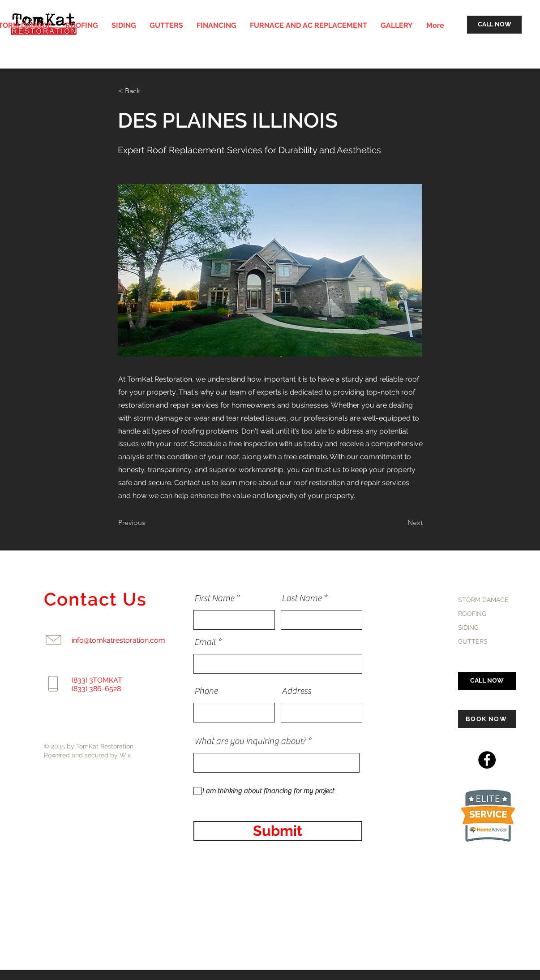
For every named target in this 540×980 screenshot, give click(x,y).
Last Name (302, 598)
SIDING (468, 628)
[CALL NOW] (494, 25)
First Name (214, 598)
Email (205, 642)
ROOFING (472, 614)
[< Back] (148, 91)
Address (296, 691)
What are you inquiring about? (250, 741)
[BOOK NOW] (487, 719)
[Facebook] (487, 760)
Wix (125, 755)
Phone (206, 691)
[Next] (400, 523)
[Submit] (278, 831)
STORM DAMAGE (483, 600)
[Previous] (148, 523)
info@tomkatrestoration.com (118, 640)
